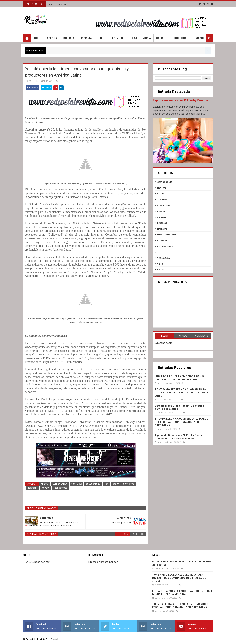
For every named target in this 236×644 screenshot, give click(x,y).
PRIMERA (45, 488)
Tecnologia (178, 38)
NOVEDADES (163, 188)
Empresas (87, 38)
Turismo (198, 38)
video (160, 264)
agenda (161, 211)
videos (161, 270)
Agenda (52, 38)
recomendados (165, 246)
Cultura (68, 38)
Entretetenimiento (113, 38)
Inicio (52, 4)
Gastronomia (141, 38)
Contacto (64, 4)
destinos (162, 223)
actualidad (163, 205)
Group (116, 484)
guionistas (128, 484)
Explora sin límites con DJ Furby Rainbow (181, 100)
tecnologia (163, 258)
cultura (162, 217)
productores (60, 488)
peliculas (162, 240)
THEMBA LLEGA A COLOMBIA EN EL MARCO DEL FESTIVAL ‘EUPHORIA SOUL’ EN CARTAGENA (182, 422)
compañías (77, 484)
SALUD (160, 194)
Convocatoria (93, 484)
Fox (106, 484)
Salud (160, 38)
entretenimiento (166, 235)
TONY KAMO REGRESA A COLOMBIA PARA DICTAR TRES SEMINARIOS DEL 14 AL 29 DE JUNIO (182, 393)
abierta (45, 484)
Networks (32, 488)
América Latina (60, 484)
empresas (162, 229)
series (160, 252)
